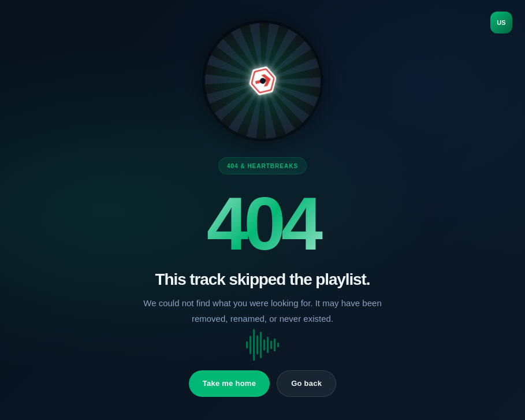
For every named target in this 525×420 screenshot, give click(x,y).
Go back (306, 383)
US (501, 23)
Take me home (229, 383)
